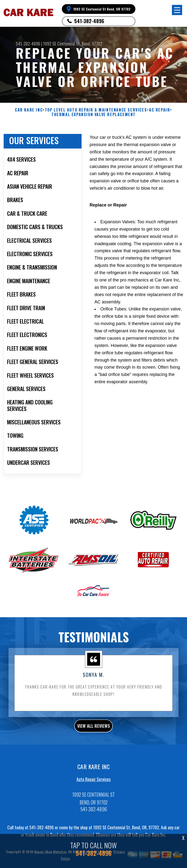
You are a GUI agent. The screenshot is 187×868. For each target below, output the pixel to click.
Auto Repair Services (93, 781)
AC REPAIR (159, 110)
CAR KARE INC (29, 110)
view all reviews (93, 728)
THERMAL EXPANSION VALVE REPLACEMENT (93, 115)
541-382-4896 (89, 21)
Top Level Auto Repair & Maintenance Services (96, 110)
